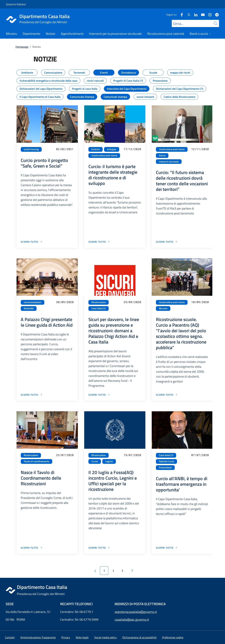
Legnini (109, 461)
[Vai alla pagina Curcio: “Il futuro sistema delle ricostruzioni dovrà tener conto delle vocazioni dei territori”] (167, 242)
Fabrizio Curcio (166, 461)
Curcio (95, 461)
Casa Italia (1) (99, 308)
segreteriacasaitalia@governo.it (136, 612)
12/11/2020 (200, 149)
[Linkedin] (194, 14)
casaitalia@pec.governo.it (132, 620)
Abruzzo (163, 308)
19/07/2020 (132, 455)
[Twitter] (187, 14)
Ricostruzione (99, 302)
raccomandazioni (33, 302)
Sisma (162, 155)
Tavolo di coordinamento (36, 461)
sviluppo (112, 149)
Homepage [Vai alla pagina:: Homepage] (22, 47)
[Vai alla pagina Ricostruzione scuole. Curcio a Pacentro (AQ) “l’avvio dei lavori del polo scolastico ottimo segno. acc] (167, 395)
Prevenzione (165, 468)
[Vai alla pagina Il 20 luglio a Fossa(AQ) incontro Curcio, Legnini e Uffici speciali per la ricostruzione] (99, 548)
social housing (31, 149)
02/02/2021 (65, 149)
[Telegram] (216, 14)
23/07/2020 (65, 455)
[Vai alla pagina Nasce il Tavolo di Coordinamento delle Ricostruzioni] (32, 548)
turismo (96, 149)
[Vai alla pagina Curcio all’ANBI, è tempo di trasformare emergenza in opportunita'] (167, 548)
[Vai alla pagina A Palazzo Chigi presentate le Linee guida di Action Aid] (32, 395)
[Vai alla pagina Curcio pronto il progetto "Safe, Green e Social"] (32, 242)
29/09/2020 (132, 302)
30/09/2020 (65, 302)
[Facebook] (180, 14)
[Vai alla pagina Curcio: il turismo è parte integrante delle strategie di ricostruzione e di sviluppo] (99, 242)
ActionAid (29, 308)
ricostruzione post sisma (104, 155)
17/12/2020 (132, 149)
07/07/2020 (200, 455)
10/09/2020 (200, 302)
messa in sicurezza (169, 162)
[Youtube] (201, 14)
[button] (173, 637)
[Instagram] (208, 14)
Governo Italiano (16, 4)
